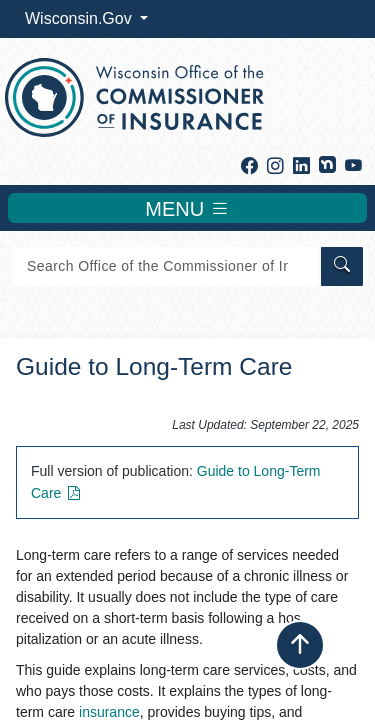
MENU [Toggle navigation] (187, 208)
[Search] (165, 266)
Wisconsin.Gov (80, 18)
